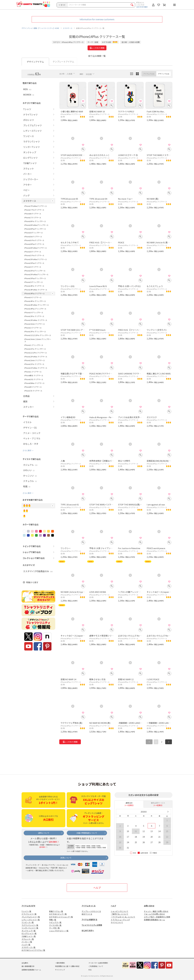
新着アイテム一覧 (56, 911)
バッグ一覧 (26, 945)
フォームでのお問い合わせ (154, 914)
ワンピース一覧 (28, 922)
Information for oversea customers (97, 19)
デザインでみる (164, 74)
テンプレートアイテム (63, 62)
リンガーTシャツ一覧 (30, 928)
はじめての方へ (88, 930)
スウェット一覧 (28, 939)
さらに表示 (27, 450)
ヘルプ (97, 888)
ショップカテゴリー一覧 (59, 931)
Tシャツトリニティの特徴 (92, 925)
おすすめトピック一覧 (58, 914)
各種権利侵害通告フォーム (154, 920)
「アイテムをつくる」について (123, 917)
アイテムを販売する (89, 920)
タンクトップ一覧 (29, 931)
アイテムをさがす (28, 906)
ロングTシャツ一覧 (29, 933)
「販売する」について (119, 914)
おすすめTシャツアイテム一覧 (33, 950)
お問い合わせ (149, 906)
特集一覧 (53, 920)
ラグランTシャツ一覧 (30, 925)
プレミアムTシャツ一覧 (31, 917)
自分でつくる (87, 914)
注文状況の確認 (142, 7)
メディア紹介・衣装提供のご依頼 (157, 917)
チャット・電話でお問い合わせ (156, 911)
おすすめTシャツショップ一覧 (61, 917)
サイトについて (117, 922)
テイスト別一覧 (55, 925)
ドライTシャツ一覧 (29, 914)
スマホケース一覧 (28, 947)
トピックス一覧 (55, 922)
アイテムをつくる (89, 906)
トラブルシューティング (120, 920)
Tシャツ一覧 (26, 911)
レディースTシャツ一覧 (31, 920)
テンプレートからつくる (91, 911)
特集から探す (32, 582)
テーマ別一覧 (54, 928)
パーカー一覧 (27, 942)
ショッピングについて (119, 911)
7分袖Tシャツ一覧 (29, 936)
